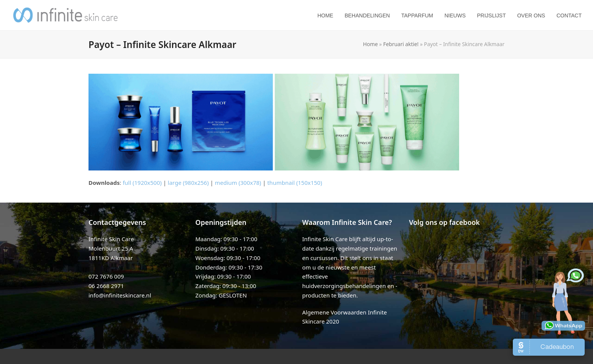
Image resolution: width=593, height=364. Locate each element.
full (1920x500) (142, 183)
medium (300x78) (238, 183)
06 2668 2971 (106, 286)
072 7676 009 (106, 276)
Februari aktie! (401, 44)
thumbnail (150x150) (295, 183)
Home (370, 44)
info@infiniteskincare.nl (120, 295)
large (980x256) (188, 183)
